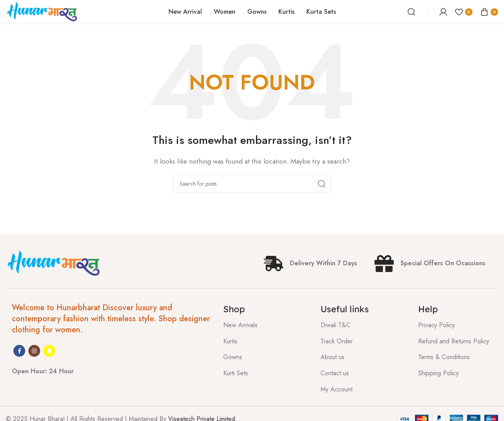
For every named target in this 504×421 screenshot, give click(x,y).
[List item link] (266, 325)
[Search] (411, 12)
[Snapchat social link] (49, 351)
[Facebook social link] (19, 351)
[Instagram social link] (34, 351)
